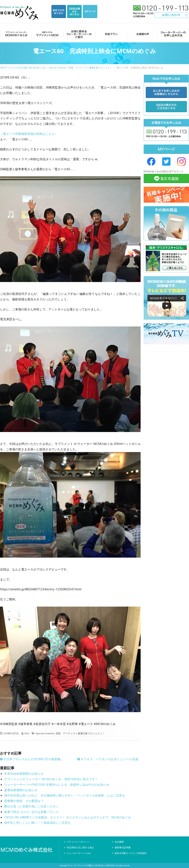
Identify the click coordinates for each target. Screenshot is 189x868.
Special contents (45, 733)
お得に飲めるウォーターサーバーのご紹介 (79, 34)
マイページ (90, 11)
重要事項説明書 (123, 848)
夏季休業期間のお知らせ (21, 790)
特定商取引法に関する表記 (80, 848)
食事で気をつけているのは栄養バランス (31, 812)
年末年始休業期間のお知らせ (24, 774)
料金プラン (110, 34)
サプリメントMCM (47, 34)
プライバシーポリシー (78, 842)
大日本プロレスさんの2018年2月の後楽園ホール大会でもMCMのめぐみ (51, 759)
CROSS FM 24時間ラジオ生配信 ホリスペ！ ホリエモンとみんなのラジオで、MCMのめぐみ (68, 817)
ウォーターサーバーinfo (79, 853)
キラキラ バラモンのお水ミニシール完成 (108, 759)
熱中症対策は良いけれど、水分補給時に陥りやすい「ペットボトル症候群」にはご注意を (65, 795)
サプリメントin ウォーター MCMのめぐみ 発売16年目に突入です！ (51, 779)
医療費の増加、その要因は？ (24, 801)
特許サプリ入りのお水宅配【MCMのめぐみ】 (20, 8)
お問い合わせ (171, 15)
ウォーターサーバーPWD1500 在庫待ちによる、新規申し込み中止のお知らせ (57, 785)
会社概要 (119, 842)
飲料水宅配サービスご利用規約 (131, 853)
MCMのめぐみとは (16, 34)
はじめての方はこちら (59, 11)
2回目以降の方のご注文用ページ (74, 11)
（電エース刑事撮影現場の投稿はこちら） (29, 134)
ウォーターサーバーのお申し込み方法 (173, 34)
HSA (27, 733)
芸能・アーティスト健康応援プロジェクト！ (80, 733)
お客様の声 (142, 34)
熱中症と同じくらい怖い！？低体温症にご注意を (37, 823)
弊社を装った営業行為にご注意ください (31, 806)
